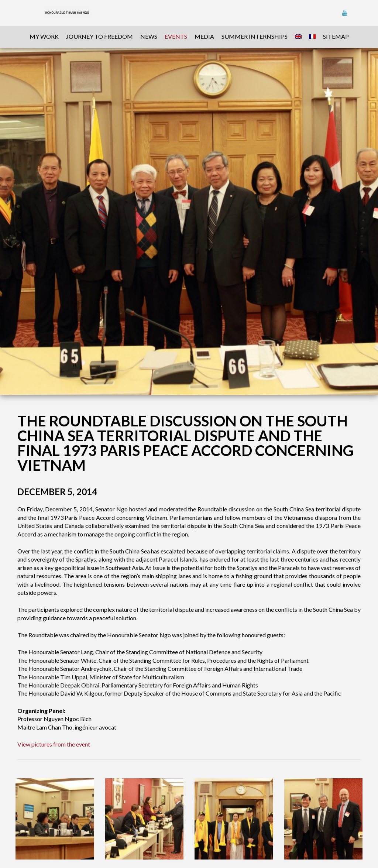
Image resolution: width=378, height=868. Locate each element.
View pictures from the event (54, 744)
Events (176, 36)
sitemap (336, 36)
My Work (44, 36)
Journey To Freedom (99, 36)
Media (204, 36)
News (149, 36)
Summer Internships (255, 36)
